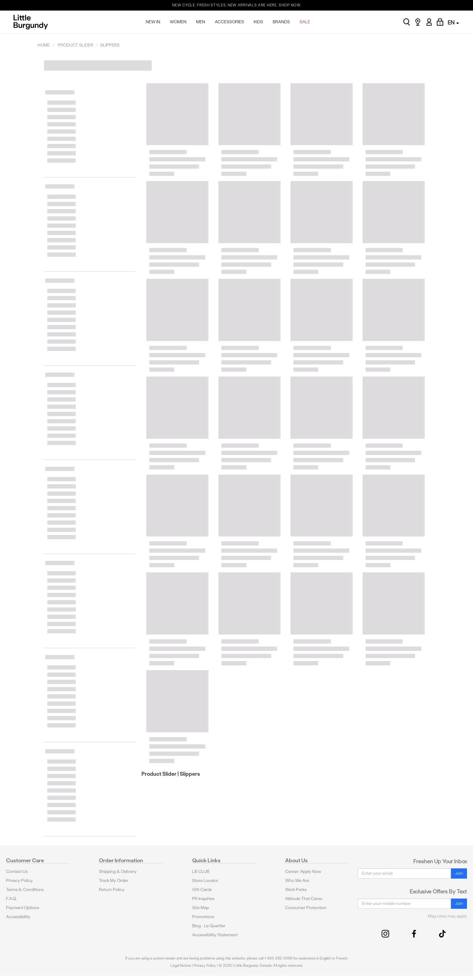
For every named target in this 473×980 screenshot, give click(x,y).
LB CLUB (201, 872)
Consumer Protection (306, 908)
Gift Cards (202, 890)
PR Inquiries (203, 899)
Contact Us (17, 872)
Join (459, 873)
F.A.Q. (11, 899)
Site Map (200, 908)
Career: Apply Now (303, 872)
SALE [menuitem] (305, 22)
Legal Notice (181, 966)
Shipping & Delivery (118, 872)
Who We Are (297, 881)
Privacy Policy (19, 881)
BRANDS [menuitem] (281, 22)
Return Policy (112, 890)
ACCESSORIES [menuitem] (229, 22)
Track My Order (114, 881)
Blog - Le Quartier (209, 926)
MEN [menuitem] (201, 22)
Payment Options (23, 908)
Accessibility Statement (215, 935)
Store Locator (205, 881)
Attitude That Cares (304, 899)
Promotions (203, 917)
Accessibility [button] (18, 917)
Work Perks (296, 890)
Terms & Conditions (25, 890)
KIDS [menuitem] (258, 22)
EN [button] (453, 22)
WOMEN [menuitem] (178, 22)
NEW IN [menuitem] (153, 22)
